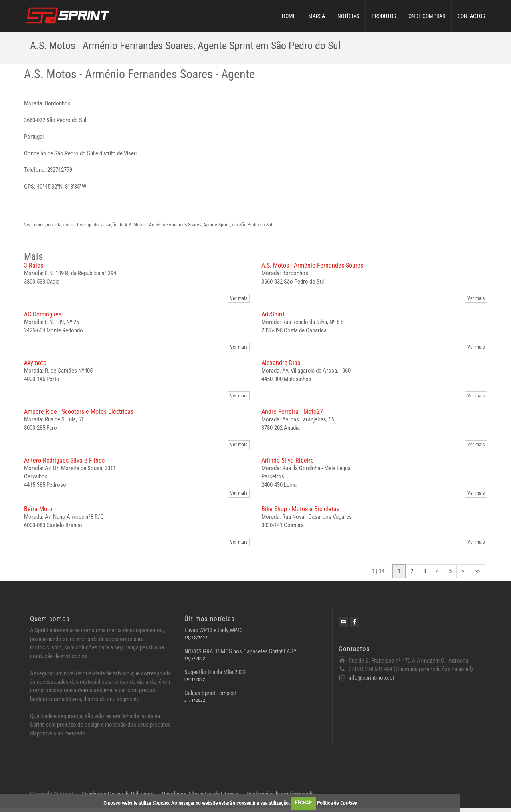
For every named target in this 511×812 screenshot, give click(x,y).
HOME (289, 16)
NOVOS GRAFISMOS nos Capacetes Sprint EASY (241, 655)
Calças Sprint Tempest (210, 697)
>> (477, 575)
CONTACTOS (471, 16)
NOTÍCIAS (348, 16)
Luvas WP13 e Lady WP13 (214, 634)
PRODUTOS (384, 16)
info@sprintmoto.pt (371, 681)
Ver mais (239, 302)
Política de (337, 803)
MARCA (317, 16)
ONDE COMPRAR (427, 16)
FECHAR (303, 803)
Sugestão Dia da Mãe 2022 (215, 676)
